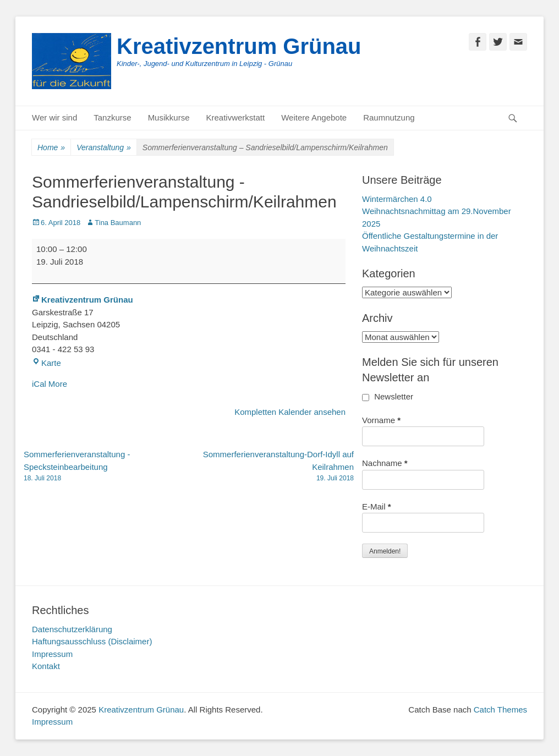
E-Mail (377, 506)
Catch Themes (500, 710)
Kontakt (46, 666)
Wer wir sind (54, 117)
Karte (46, 363)
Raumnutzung (389, 117)
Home (51, 148)
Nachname (385, 463)
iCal (39, 384)
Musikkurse (169, 117)
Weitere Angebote (314, 117)
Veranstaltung (104, 148)
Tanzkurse (112, 117)
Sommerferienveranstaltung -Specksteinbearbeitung (106, 466)
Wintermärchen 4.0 (397, 199)
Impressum (52, 654)
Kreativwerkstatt (235, 117)
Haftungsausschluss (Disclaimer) (92, 641)
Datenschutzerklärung (72, 629)
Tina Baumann (118, 223)
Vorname (381, 420)
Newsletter (388, 396)
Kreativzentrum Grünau (239, 46)
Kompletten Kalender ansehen (290, 412)
